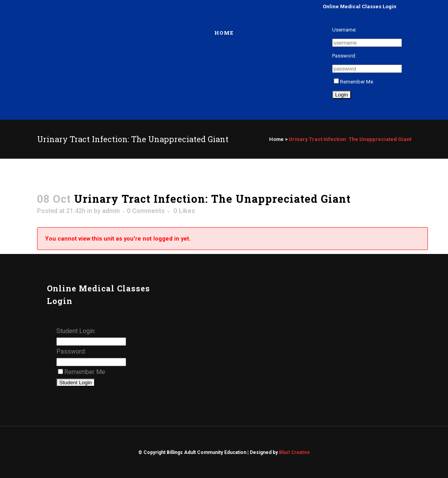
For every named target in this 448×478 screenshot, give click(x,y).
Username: (344, 30)
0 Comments (146, 211)
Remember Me (353, 82)
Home (276, 139)
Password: (344, 56)
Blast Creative (294, 452)
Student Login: (76, 331)
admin (111, 211)
